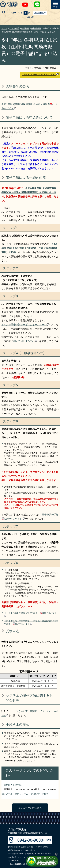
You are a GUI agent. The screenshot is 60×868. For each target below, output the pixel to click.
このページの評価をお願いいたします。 (40, 74)
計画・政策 (14, 28)
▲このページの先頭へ (30, 808)
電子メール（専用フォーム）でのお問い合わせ (25, 794)
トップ (4, 28)
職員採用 (25, 28)
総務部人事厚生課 (13, 785)
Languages (40, 13)
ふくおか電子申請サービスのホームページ (25, 325)
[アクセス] (44, 833)
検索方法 (30, 17)
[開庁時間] (12, 850)
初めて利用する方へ (25, 341)
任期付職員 (36, 28)
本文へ (5, 12)
